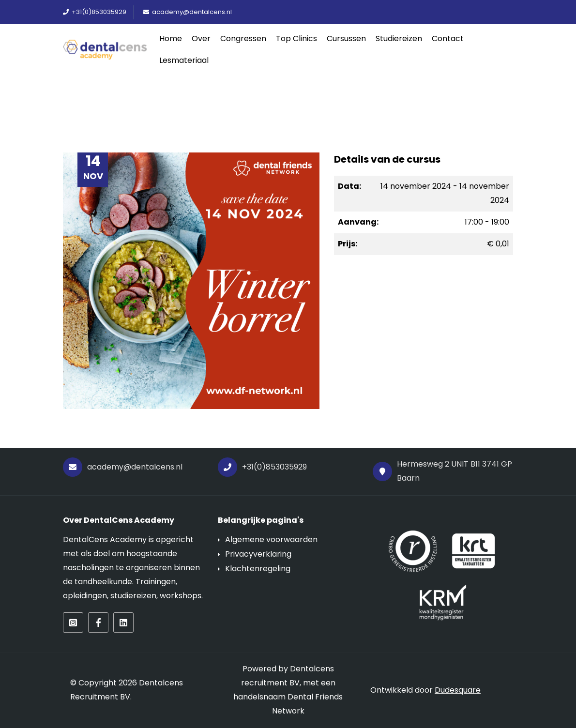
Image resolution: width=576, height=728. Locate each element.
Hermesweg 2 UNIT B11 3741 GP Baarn (442, 471)
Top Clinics (296, 38)
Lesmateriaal (184, 60)
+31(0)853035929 (262, 467)
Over (201, 38)
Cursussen (346, 38)
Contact (448, 38)
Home (171, 38)
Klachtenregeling (258, 569)
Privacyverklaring (258, 554)
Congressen (243, 38)
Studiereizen (399, 38)
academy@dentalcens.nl (123, 467)
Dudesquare (458, 690)
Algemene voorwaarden (271, 539)
